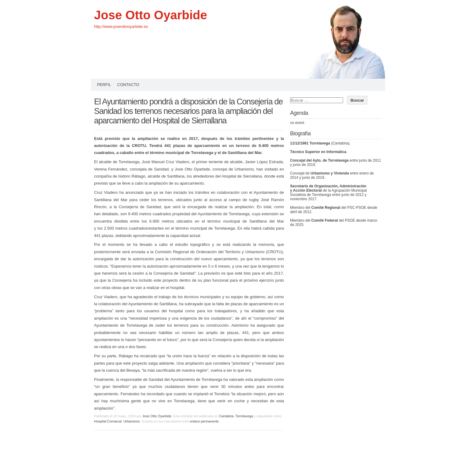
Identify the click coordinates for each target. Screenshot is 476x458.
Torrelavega (244, 416)
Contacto (128, 85)
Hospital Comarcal (108, 421)
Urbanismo (132, 421)
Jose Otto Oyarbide (151, 15)
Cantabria (226, 416)
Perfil (104, 85)
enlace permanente (204, 421)
